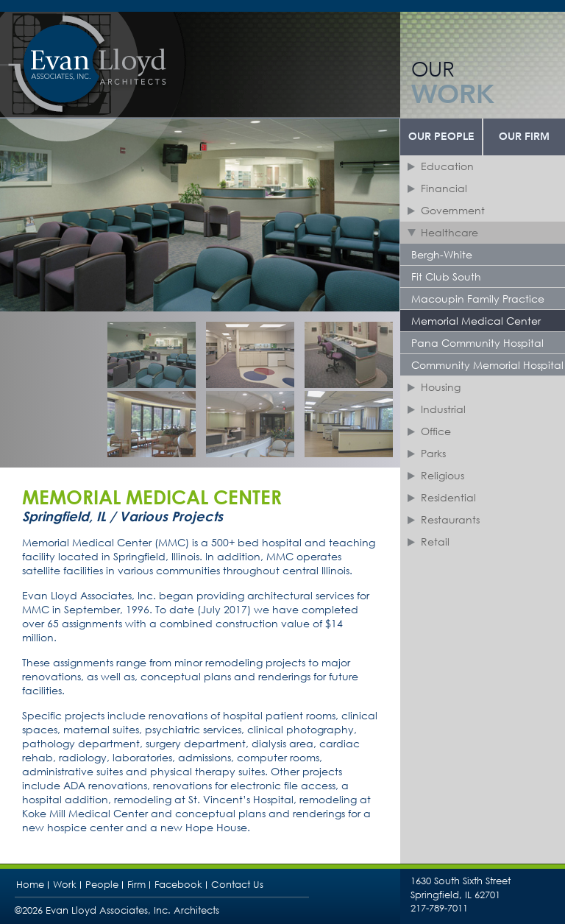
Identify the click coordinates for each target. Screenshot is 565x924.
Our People (441, 137)
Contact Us (237, 885)
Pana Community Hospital (477, 343)
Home (30, 885)
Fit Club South (446, 276)
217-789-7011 (439, 908)
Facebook (178, 885)
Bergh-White (442, 254)
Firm (136, 885)
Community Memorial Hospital (487, 365)
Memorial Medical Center (476, 321)
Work (65, 885)
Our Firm (524, 137)
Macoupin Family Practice (478, 299)
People (102, 885)
